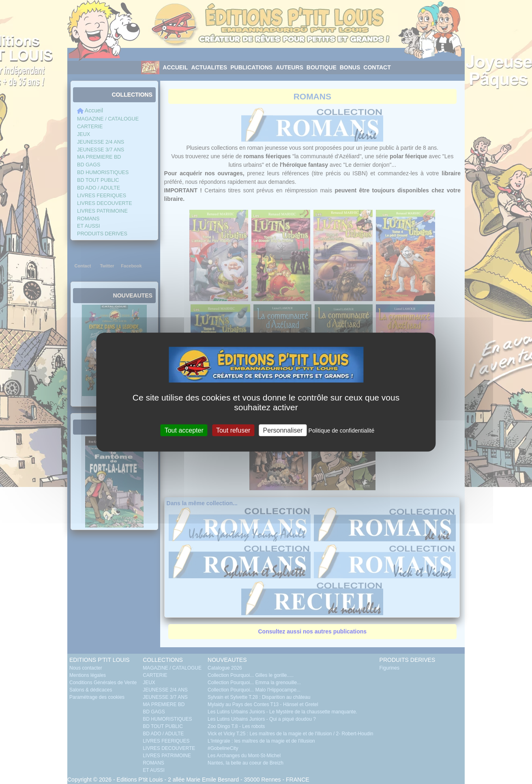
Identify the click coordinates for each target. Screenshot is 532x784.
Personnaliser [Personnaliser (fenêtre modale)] (283, 430)
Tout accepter (184, 430)
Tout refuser (233, 430)
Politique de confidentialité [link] (342, 430)
